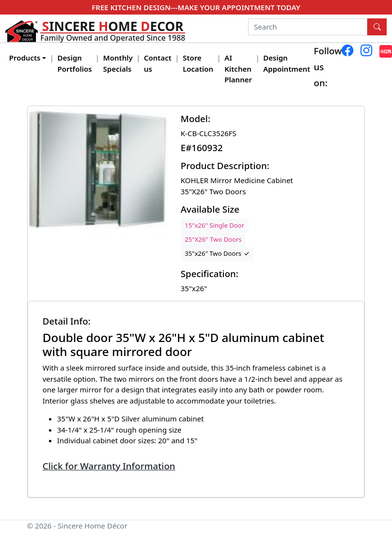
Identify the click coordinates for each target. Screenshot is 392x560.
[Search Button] (377, 27)
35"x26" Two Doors (217, 253)
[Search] (308, 27)
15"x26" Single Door (214, 225)
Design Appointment (287, 63)
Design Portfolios (75, 63)
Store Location (198, 63)
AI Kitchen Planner (238, 69)
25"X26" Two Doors (213, 239)
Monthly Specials (118, 63)
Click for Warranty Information (109, 466)
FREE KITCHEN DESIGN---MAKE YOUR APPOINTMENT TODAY (196, 7)
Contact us (158, 63)
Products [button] (25, 58)
